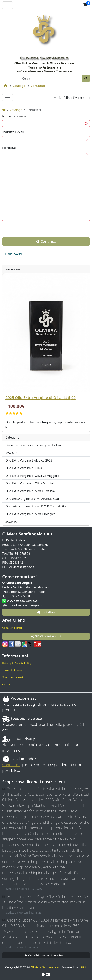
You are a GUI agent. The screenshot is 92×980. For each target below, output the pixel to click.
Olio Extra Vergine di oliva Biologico (30, 514)
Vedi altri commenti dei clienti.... (46, 955)
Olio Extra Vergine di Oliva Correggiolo (32, 476)
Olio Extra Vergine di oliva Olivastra (30, 491)
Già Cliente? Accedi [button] (46, 636)
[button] (85, 5)
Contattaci (38, 86)
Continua (46, 241)
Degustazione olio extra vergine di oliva (33, 445)
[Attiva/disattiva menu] (8, 98)
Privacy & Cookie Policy (17, 663)
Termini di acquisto (14, 670)
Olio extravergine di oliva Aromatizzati (32, 499)
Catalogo (19, 86)
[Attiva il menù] (8, 5)
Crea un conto (12, 628)
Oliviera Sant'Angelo (45, 967)
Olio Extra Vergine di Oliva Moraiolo (30, 483)
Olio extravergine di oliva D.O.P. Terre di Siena (37, 506)
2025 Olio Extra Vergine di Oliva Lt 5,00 (41, 398)
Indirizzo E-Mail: (13, 132)
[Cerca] (51, 78)
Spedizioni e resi (12, 677)
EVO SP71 (12, 453)
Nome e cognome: (15, 116)
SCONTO (11, 522)
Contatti (7, 684)
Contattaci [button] (46, 612)
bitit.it (83, 967)
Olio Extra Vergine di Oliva (24, 468)
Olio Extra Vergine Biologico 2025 (29, 460)
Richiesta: (9, 148)
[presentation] (31, 230)
